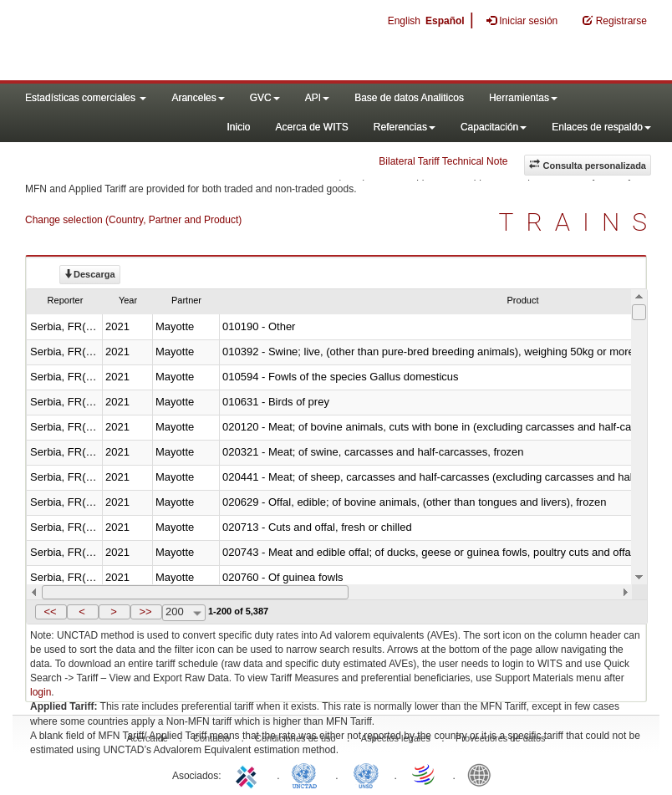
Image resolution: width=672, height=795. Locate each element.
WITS (167, 42)
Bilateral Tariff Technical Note (443, 161)
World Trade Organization (425, 774)
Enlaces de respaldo (601, 127)
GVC (265, 98)
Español (445, 21)
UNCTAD (308, 774)
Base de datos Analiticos (409, 98)
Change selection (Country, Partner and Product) (133, 220)
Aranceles (198, 98)
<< (50, 612)
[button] (51, 612)
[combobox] (184, 613)
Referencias (405, 127)
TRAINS (579, 222)
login (41, 692)
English (404, 21)
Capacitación (494, 127)
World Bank (483, 774)
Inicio (238, 127)
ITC (249, 774)
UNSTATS (366, 774)
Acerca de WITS (311, 127)
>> (145, 612)
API (317, 98)
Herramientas (523, 98)
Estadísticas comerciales (86, 98)
